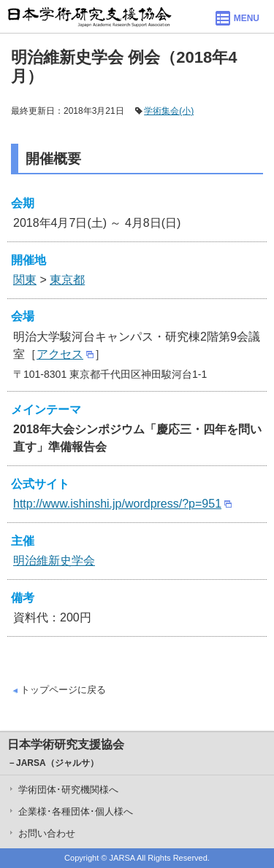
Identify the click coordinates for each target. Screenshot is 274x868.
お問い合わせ (47, 833)
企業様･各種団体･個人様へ (76, 811)
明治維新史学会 (54, 561)
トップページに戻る (63, 690)
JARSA (122, 858)
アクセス (60, 354)
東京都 (67, 280)
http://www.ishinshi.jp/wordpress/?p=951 (117, 504)
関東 (25, 280)
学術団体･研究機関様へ (68, 790)
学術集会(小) (169, 111)
